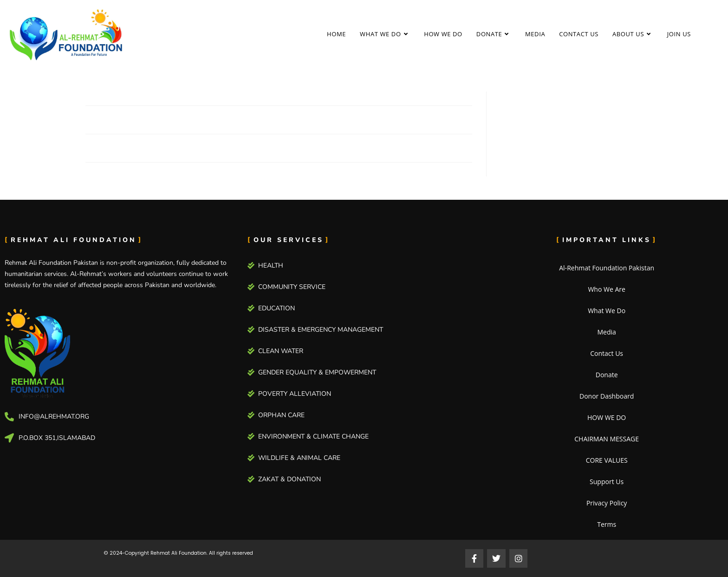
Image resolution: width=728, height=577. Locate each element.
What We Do (607, 311)
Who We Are (606, 289)
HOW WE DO (607, 417)
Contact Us (607, 353)
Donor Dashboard (607, 396)
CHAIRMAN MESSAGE (607, 439)
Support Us (607, 482)
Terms (607, 524)
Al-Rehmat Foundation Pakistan (607, 268)
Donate (607, 375)
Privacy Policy (607, 503)
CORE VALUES (607, 460)
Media (606, 332)
